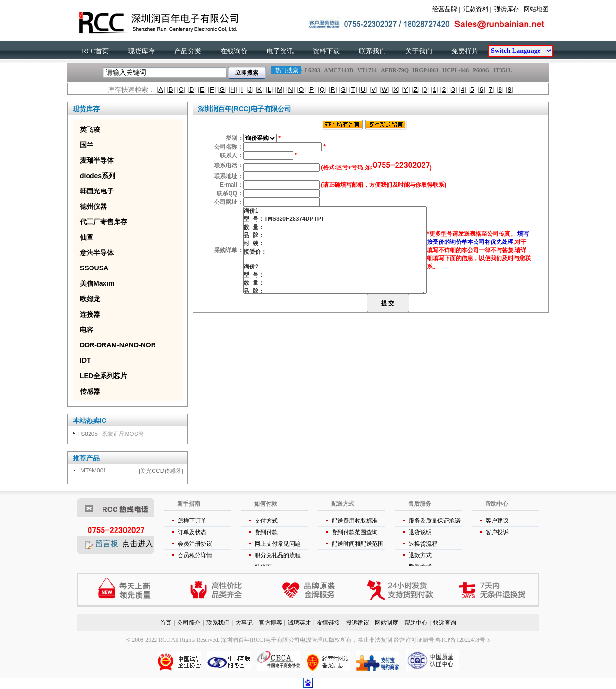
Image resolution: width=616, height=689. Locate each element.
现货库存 (141, 51)
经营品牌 (445, 9)
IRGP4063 (425, 70)
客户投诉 (497, 532)
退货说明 (420, 532)
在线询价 (234, 51)
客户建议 (497, 521)
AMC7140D (339, 70)
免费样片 (465, 51)
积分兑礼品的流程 (278, 555)
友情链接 (328, 623)
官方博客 (270, 623)
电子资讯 (280, 51)
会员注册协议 (195, 544)
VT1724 (367, 70)
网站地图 (536, 9)
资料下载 (326, 51)
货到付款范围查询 (355, 532)
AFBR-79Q (395, 70)
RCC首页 (95, 51)
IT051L (502, 70)
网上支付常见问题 (278, 544)
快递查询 (445, 623)
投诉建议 (358, 623)
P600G (481, 70)
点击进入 (138, 543)
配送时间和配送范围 (358, 544)
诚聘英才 (299, 623)
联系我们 (372, 51)
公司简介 (189, 623)
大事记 (244, 623)
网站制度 (386, 623)
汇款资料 (476, 9)
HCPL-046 (456, 70)
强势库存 (507, 9)
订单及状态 (192, 532)
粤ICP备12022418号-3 (463, 640)
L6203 (312, 70)
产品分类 (188, 51)
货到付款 (266, 532)
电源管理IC (314, 640)
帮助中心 (416, 623)
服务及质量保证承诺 (435, 521)
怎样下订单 (192, 521)
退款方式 (420, 555)
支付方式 (266, 521)
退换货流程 (423, 544)
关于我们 (419, 51)
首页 (166, 623)
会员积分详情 (195, 555)
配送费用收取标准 (355, 521)
